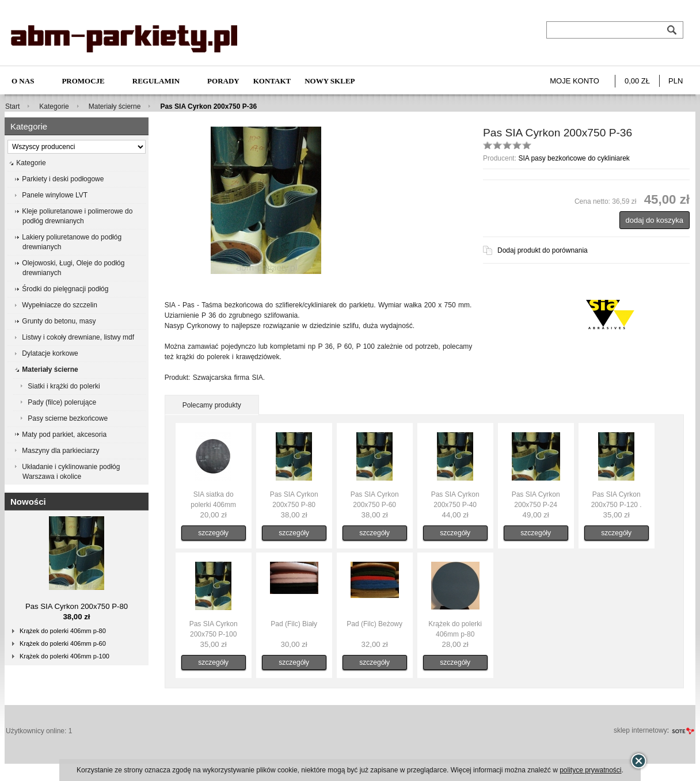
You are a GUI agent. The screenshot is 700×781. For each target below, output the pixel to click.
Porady (223, 81)
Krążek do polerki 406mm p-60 (63, 643)
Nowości (28, 502)
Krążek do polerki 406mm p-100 (64, 656)
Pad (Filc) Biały (294, 624)
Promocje (83, 81)
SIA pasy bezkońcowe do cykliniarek (574, 158)
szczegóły (213, 533)
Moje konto (575, 81)
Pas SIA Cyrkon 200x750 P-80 (77, 606)
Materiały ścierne (115, 106)
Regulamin (156, 81)
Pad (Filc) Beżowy (374, 624)
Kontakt (272, 81)
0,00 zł (637, 81)
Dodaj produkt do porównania (543, 250)
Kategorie (54, 106)
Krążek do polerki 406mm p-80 (63, 631)
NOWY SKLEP (330, 81)
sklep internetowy (640, 730)
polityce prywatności (590, 770)
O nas (23, 81)
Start (12, 106)
